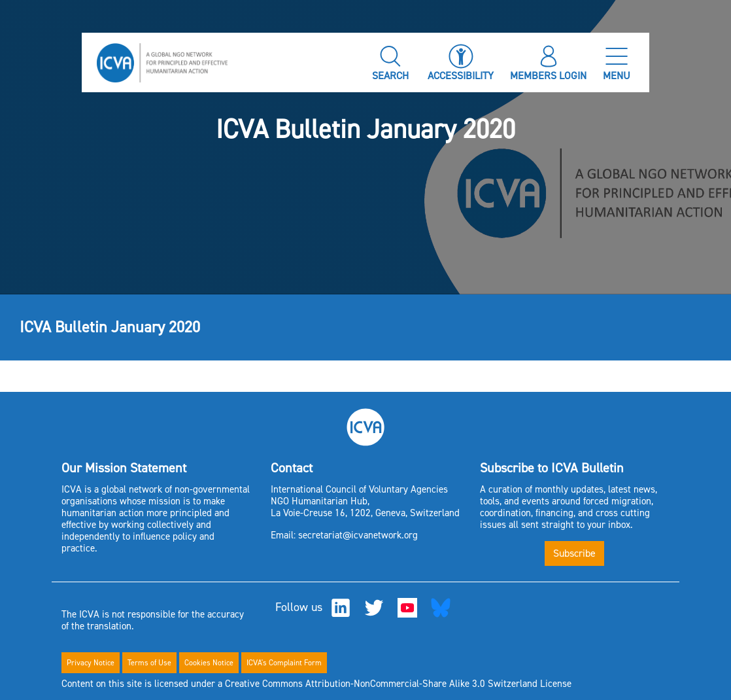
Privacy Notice (91, 663)
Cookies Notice (209, 663)
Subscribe (574, 553)
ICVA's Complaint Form (284, 663)
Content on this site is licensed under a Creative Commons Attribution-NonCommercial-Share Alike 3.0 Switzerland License (316, 684)
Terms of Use (149, 663)
